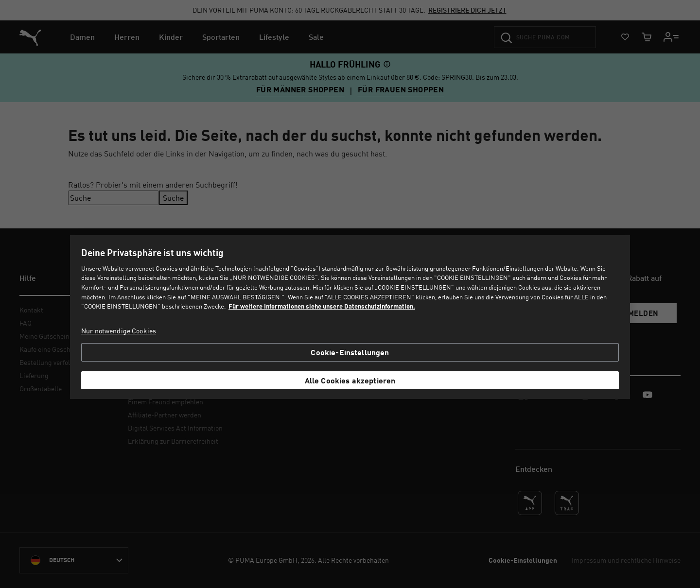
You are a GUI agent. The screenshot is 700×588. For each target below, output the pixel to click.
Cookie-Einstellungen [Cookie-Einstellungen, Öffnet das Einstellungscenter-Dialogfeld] (350, 352)
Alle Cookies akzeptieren (350, 380)
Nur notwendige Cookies (119, 331)
